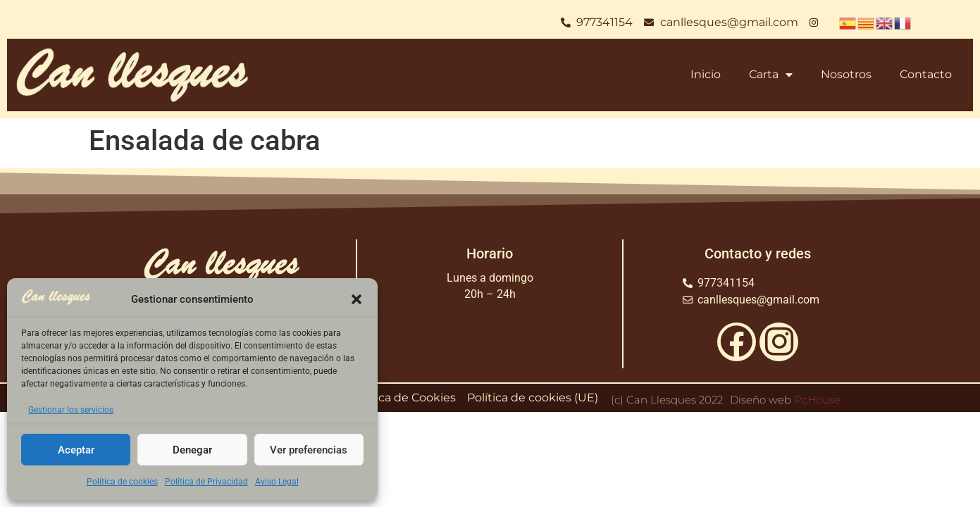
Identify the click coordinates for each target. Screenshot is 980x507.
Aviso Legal (277, 482)
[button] (356, 299)
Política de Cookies (403, 398)
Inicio (706, 74)
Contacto (926, 74)
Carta (771, 75)
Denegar (192, 450)
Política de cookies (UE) (533, 398)
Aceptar (76, 450)
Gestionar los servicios (71, 410)
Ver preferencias (309, 450)
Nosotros (846, 74)
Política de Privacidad (206, 482)
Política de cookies (122, 482)
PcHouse (817, 400)
